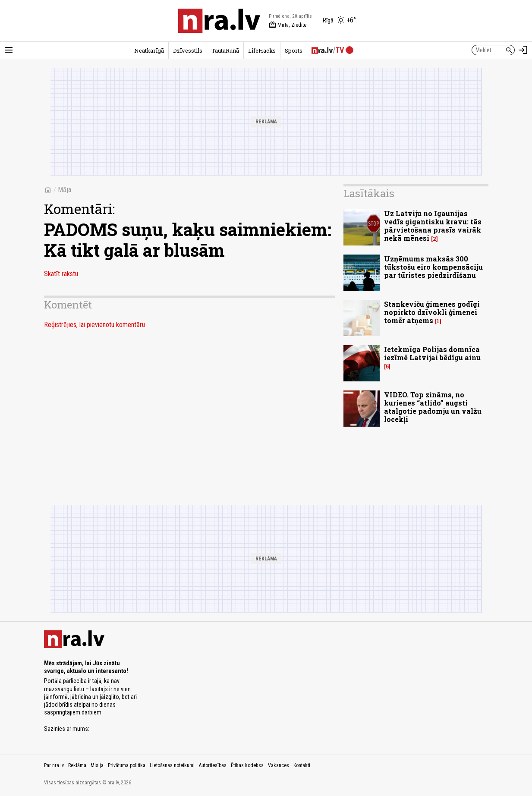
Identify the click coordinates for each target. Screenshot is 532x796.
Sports (294, 50)
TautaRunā (225, 50)
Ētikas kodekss (247, 765)
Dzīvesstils (188, 50)
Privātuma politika (127, 765)
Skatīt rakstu (61, 274)
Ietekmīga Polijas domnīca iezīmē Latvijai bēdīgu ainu (432, 353)
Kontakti (302, 765)
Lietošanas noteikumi (172, 765)
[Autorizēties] (523, 50)
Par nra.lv (54, 765)
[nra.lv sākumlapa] (219, 21)
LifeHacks (262, 50)
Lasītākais (369, 193)
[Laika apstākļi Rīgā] (339, 21)
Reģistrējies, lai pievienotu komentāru (94, 325)
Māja (65, 190)
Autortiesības (213, 765)
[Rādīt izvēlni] (9, 50)
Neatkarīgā (149, 50)
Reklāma (77, 765)
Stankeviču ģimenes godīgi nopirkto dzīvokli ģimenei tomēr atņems (432, 312)
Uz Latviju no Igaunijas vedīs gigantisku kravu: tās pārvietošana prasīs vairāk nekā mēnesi (433, 226)
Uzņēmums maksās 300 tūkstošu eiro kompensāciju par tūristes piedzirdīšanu (433, 267)
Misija (97, 765)
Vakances (279, 765)
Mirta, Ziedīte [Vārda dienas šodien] (288, 25)
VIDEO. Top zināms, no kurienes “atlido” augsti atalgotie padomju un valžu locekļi (433, 407)
